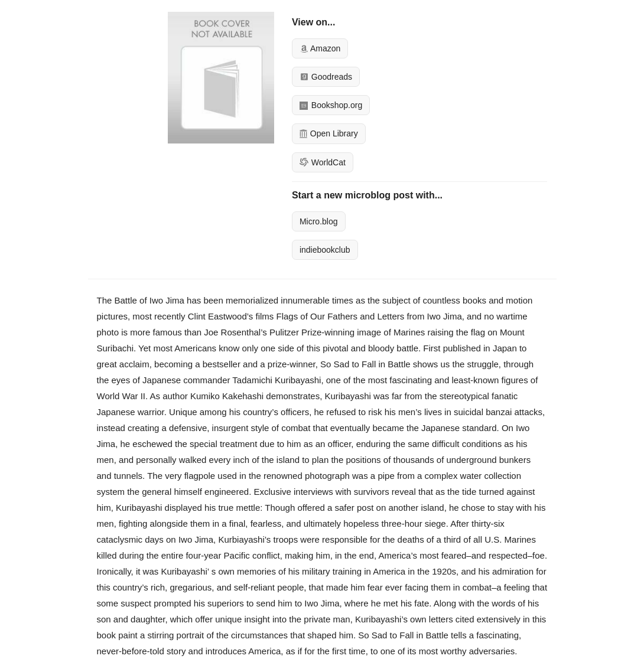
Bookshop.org (331, 105)
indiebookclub (325, 250)
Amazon (320, 48)
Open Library (329, 133)
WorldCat (323, 162)
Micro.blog (319, 221)
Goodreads (326, 77)
